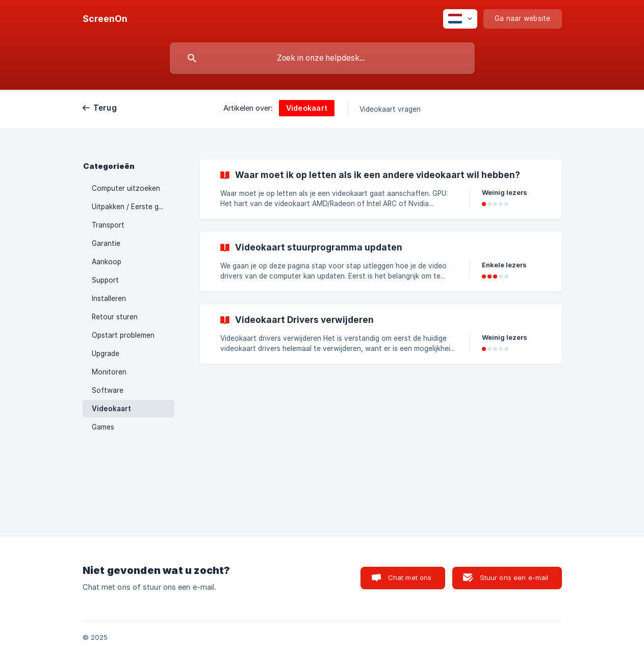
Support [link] (105, 280)
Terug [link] (105, 108)
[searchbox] (322, 58)
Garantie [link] (106, 243)
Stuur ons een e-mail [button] (514, 577)
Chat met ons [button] (410, 577)
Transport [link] (108, 225)
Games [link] (103, 427)
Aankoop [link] (107, 262)
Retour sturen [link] (115, 317)
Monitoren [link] (109, 372)
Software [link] (108, 390)
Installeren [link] (109, 298)
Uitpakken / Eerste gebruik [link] (133, 207)
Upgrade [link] (106, 354)
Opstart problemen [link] (123, 335)
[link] (381, 189)
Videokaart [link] (111, 409)
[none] (105, 19)
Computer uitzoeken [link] (126, 188)
